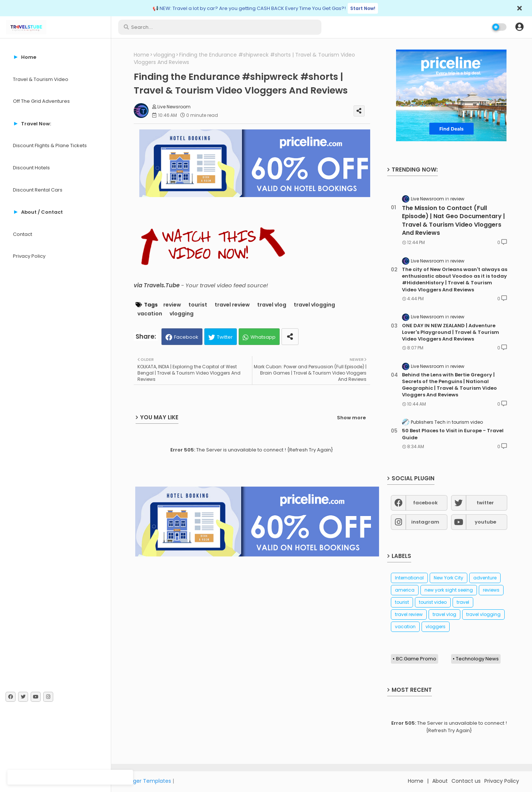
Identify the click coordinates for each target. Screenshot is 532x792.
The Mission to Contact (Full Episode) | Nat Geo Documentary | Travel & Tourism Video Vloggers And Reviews (453, 221)
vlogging (164, 55)
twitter (485, 503)
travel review (232, 305)
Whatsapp (263, 337)
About (440, 781)
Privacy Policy (29, 256)
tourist (198, 305)
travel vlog (272, 305)
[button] (519, 27)
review (172, 305)
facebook (425, 503)
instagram (425, 522)
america (405, 590)
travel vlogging (314, 305)
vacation (150, 314)
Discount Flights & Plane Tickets (50, 145)
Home (141, 55)
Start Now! (363, 8)
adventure (485, 578)
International (409, 578)
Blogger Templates (147, 781)
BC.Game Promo (416, 659)
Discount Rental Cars (38, 190)
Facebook (186, 337)
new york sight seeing (449, 590)
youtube (485, 522)
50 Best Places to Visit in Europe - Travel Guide (453, 434)
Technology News (477, 659)
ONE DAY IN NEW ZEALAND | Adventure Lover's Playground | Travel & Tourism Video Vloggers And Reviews (451, 332)
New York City (449, 578)
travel (463, 602)
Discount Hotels (31, 168)
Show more (351, 418)
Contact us (466, 781)
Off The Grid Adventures (41, 101)
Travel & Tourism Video (41, 79)
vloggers (436, 627)
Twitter (225, 337)
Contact (23, 234)
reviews (491, 590)
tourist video (433, 602)
